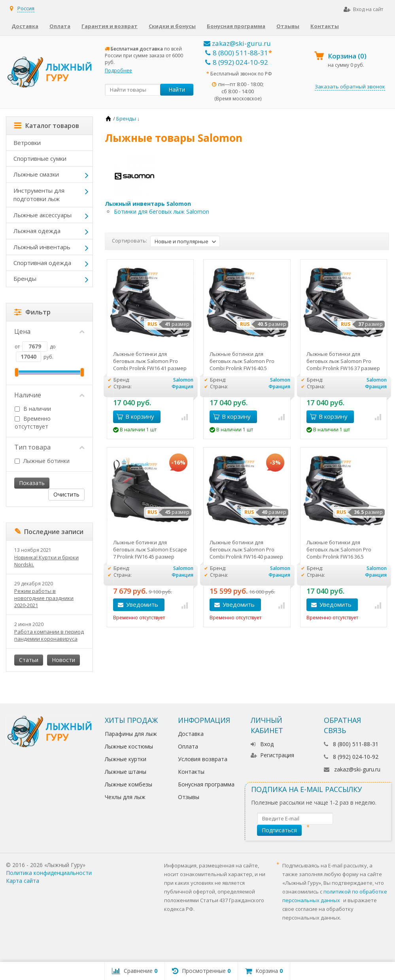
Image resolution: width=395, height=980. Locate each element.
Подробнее (118, 71)
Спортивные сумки (40, 158)
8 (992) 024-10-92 (237, 62)
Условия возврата (203, 759)
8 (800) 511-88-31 (237, 53)
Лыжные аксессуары (43, 215)
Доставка (25, 26)
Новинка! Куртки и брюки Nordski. (46, 561)
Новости (63, 660)
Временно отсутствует (33, 422)
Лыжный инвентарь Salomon (148, 204)
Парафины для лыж (131, 734)
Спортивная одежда (42, 263)
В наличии (33, 409)
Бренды (25, 278)
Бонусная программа (236, 26)
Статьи (29, 660)
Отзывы (288, 26)
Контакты (325, 26)
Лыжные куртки (126, 759)
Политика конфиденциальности (49, 873)
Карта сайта (23, 881)
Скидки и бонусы (172, 26)
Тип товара (49, 447)
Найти (177, 89)
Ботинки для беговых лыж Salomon (162, 212)
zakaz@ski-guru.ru (237, 43)
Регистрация (272, 755)
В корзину (135, 416)
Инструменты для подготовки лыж (39, 195)
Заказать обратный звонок (350, 87)
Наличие (49, 395)
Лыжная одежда (37, 231)
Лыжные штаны (126, 772)
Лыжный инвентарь (42, 247)
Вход (262, 744)
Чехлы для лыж (125, 797)
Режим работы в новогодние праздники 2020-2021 (44, 598)
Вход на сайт (363, 9)
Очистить (66, 494)
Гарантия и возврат (110, 26)
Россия (26, 8)
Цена (49, 331)
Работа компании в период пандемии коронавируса (49, 635)
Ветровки (27, 143)
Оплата (60, 26)
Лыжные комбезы (129, 784)
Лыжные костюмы (129, 746)
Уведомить (142, 604)
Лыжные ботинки (42, 461)
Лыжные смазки (36, 174)
